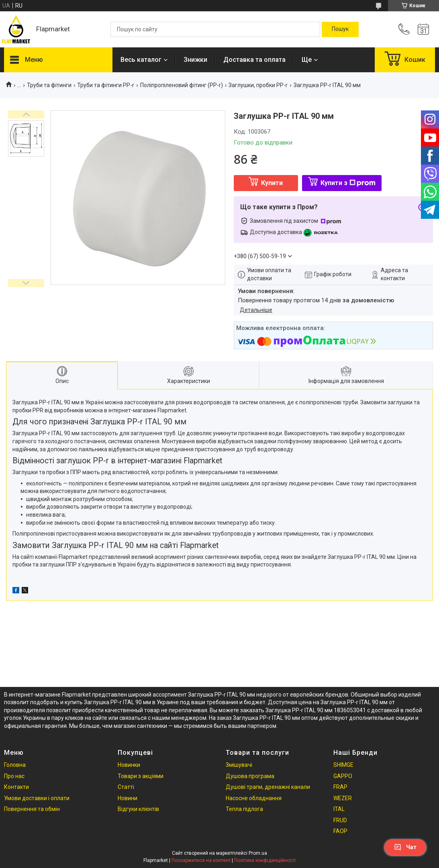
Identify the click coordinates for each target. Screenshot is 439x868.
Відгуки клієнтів (138, 809)
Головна (15, 765)
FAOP (340, 831)
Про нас (14, 776)
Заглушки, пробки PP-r (258, 85)
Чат (405, 847)
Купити (272, 183)
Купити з (348, 183)
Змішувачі (239, 765)
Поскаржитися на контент (201, 860)
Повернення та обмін (32, 809)
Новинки (129, 765)
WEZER (343, 798)
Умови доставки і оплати (37, 798)
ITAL (339, 809)
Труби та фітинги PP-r (106, 85)
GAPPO (343, 776)
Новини (128, 798)
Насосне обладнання (254, 798)
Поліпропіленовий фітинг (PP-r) (182, 85)
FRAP (340, 787)
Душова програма (250, 776)
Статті (126, 787)
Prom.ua (258, 853)
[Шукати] (340, 29)
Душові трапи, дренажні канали (268, 787)
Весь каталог (141, 60)
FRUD (340, 820)
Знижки (195, 60)
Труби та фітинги (49, 85)
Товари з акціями (141, 776)
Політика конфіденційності (265, 860)
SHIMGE (343, 765)
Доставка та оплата (254, 60)
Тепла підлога (244, 809)
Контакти (16, 787)
